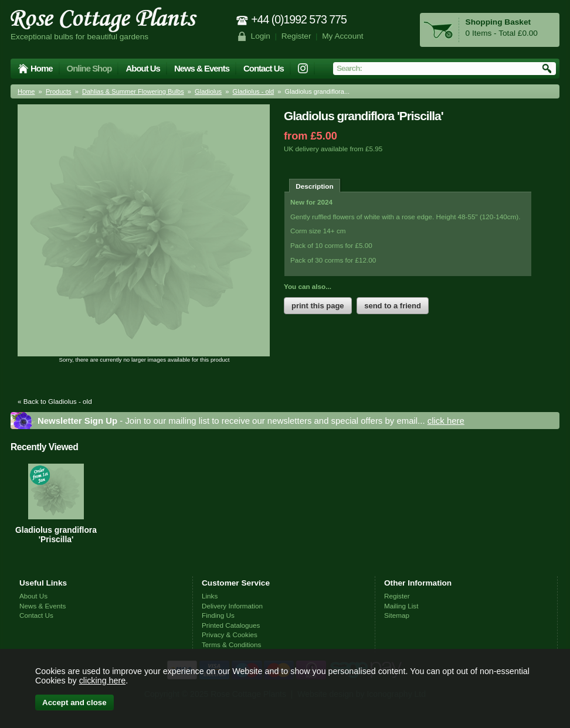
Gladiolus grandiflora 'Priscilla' (56, 535)
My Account (343, 36)
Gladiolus (208, 91)
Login (261, 36)
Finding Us (218, 615)
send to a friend (393, 306)
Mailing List (401, 606)
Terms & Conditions (231, 644)
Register (296, 36)
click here (446, 421)
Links (210, 596)
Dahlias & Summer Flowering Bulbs (133, 91)
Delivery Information (232, 606)
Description (314, 186)
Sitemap (397, 615)
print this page (318, 306)
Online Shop (89, 68)
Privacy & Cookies (230, 635)
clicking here (102, 681)
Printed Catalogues (231, 625)
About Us (142, 68)
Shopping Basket (498, 22)
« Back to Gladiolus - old (55, 401)
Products (59, 91)
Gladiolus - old (254, 91)
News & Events (202, 68)
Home (42, 68)
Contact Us (264, 68)
